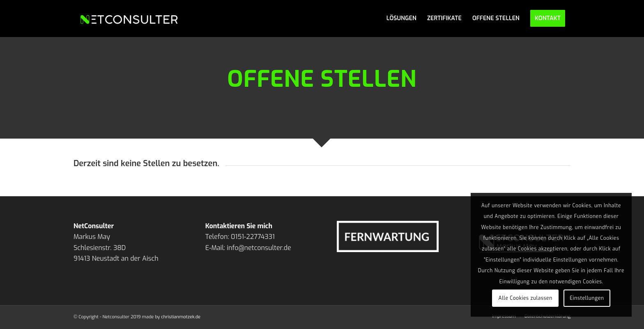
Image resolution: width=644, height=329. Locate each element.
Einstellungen (587, 298)
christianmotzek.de (181, 317)
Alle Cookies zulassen (526, 298)
